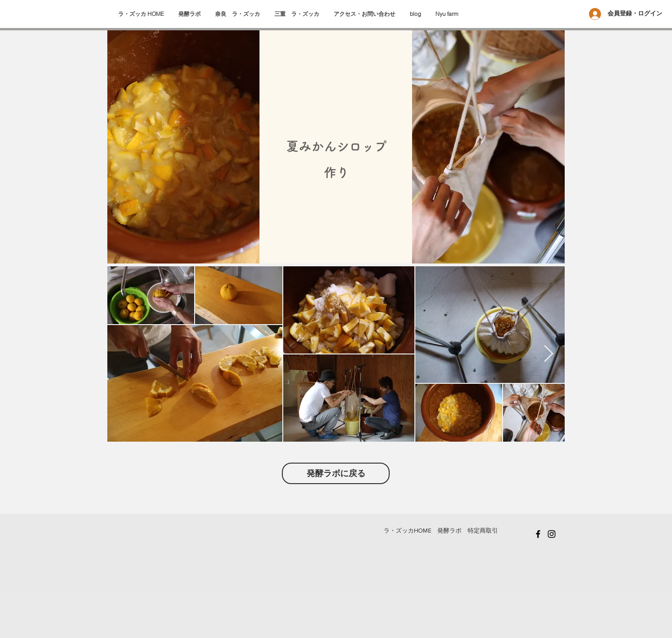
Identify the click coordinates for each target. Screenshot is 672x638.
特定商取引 (483, 531)
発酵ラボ (449, 531)
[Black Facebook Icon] (538, 534)
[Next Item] (549, 354)
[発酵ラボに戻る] (336, 473)
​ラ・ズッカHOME (407, 531)
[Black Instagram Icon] (552, 534)
